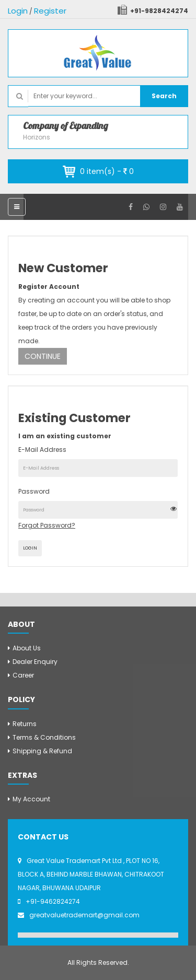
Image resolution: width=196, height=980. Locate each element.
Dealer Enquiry (35, 662)
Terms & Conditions (44, 737)
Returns (25, 724)
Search (164, 96)
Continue (43, 356)
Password (34, 491)
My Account (31, 799)
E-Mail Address (42, 450)
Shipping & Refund (42, 751)
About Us (27, 648)
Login (18, 11)
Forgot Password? (47, 525)
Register (50, 11)
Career (23, 675)
